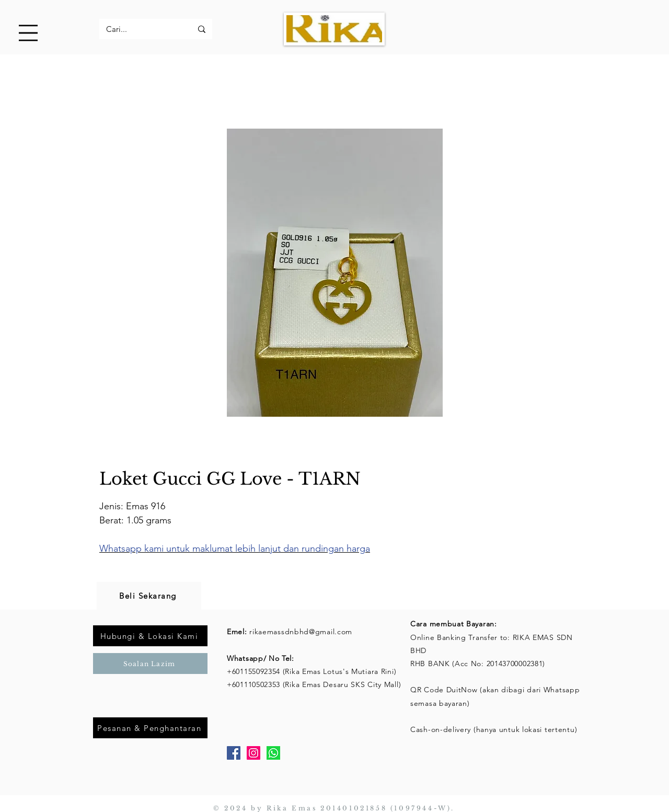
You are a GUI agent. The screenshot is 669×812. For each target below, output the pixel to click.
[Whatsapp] (273, 753)
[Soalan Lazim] (150, 664)
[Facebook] (234, 753)
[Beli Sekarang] (149, 596)
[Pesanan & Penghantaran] (150, 728)
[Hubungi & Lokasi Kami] (150, 636)
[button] (28, 33)
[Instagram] (253, 753)
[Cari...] (141, 29)
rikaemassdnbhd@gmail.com (301, 632)
